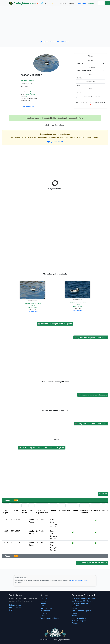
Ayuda (43, 616)
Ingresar (91, 3)
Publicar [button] (63, 3)
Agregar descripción (55, 142)
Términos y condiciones (50, 618)
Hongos (44, 603)
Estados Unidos (33, 307)
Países (74, 608)
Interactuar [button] (73, 3)
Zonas (74, 616)
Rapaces (75, 623)
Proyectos (44, 613)
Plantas (43, 601)
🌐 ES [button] (44, 3)
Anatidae (29, 92)
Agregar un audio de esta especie (93, 395)
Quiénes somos (15, 605)
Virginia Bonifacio (33, 311)
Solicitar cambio (28, 106)
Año (91, 89)
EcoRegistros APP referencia (83, 601)
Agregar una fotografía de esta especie (91, 337)
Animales (44, 598)
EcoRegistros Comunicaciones (83, 598)
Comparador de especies (81, 611)
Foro (42, 606)
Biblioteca (76, 606)
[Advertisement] (55, 23)
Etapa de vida (91, 82)
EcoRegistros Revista (80, 603)
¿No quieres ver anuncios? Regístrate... (55, 41)
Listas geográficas (79, 618)
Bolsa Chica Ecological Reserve (32, 304)
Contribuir (82, 3)
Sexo (91, 74)
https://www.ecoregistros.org (79, 581)
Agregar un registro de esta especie (92, 563)
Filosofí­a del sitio (15, 607)
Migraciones (45, 611)
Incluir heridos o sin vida (92, 97)
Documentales (46, 608)
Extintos (75, 613)
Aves (27, 96)
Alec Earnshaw (77, 310)
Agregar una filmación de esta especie (91, 424)
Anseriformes (30, 94)
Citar (11, 610)
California (33, 306)
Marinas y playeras (79, 621)
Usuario (90, 60)
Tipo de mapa (91, 67)
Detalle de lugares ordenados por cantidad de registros (42, 448)
